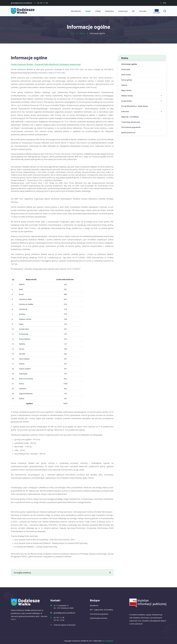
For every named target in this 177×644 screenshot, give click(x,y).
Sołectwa (142, 112)
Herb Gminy (126, 75)
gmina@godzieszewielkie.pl (21, 3)
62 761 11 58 (41, 3)
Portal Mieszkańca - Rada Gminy (134, 106)
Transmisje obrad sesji (131, 122)
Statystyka (126, 69)
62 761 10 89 (59, 620)
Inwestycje (123, 11)
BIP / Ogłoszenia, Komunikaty (101, 610)
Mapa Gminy (126, 90)
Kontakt (143, 11)
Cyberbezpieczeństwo (99, 618)
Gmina (88, 11)
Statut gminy (127, 80)
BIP (133, 11)
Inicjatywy (109, 11)
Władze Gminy (142, 96)
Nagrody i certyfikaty (130, 117)
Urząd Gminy (142, 101)
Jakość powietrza (128, 132)
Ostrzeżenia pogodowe (131, 127)
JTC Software (108, 641)
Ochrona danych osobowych (65, 625)
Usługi (98, 11)
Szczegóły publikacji (63, 573)
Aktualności (76, 11)
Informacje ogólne (129, 64)
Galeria (124, 85)
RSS (163, 3)
